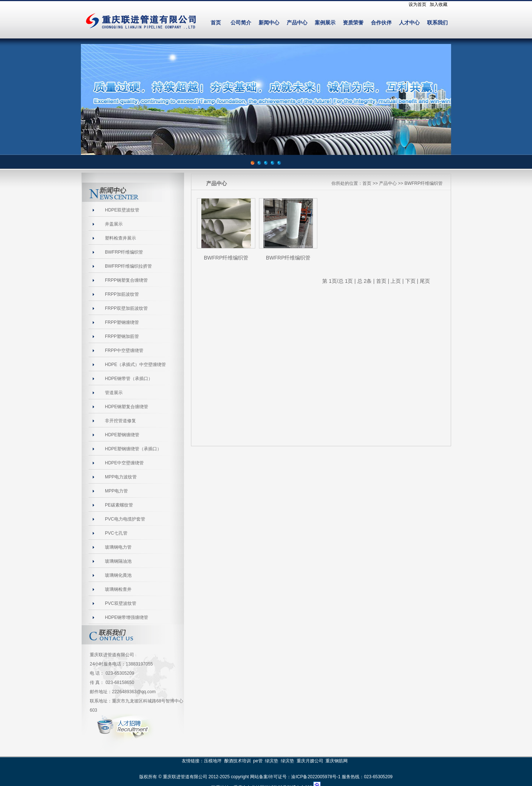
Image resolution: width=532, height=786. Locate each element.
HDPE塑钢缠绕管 (122, 435)
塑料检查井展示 (120, 238)
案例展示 (325, 23)
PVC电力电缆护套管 (125, 519)
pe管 (258, 761)
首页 (216, 23)
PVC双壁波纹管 (121, 603)
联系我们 (437, 23)
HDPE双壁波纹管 (122, 210)
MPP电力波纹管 (121, 477)
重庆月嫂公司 (310, 761)
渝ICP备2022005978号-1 (316, 777)
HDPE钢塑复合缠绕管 (127, 407)
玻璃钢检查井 (118, 589)
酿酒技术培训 (238, 761)
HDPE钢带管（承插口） (129, 379)
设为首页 (417, 4)
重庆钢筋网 (337, 761)
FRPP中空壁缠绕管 (124, 350)
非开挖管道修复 (120, 421)
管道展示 (114, 393)
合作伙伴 (381, 23)
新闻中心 (269, 23)
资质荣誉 (353, 23)
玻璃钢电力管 (118, 547)
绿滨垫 (272, 761)
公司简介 (241, 23)
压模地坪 (213, 761)
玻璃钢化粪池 (118, 575)
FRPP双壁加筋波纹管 (126, 308)
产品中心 (297, 23)
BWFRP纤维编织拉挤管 (128, 266)
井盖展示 (114, 224)
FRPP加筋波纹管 (122, 294)
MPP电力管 (116, 491)
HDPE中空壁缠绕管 (124, 463)
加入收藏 (439, 4)
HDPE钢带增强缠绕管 (127, 617)
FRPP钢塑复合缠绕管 (126, 280)
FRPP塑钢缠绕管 (122, 322)
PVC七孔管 (116, 533)
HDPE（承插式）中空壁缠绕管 (135, 365)
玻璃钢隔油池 (118, 561)
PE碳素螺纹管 (119, 505)
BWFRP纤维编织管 (124, 252)
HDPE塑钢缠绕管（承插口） (133, 449)
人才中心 (409, 23)
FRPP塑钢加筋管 (122, 336)
